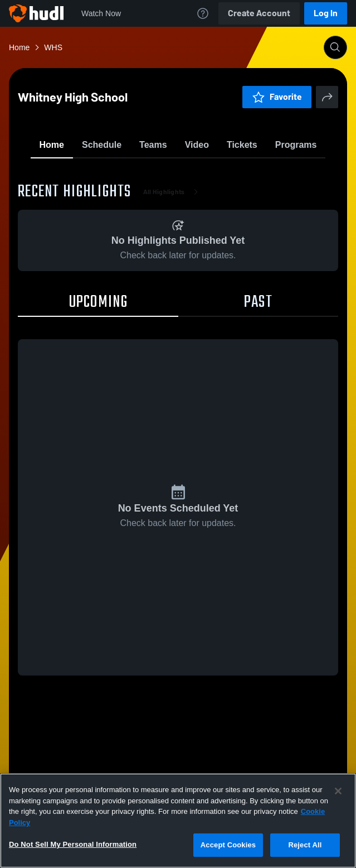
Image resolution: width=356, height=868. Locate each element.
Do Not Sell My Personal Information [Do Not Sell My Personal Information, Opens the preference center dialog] (73, 844)
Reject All (305, 845)
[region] (178, 821)
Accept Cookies (228, 845)
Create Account (259, 13)
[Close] (338, 791)
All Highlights (173, 257)
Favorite (165, 173)
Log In (326, 13)
